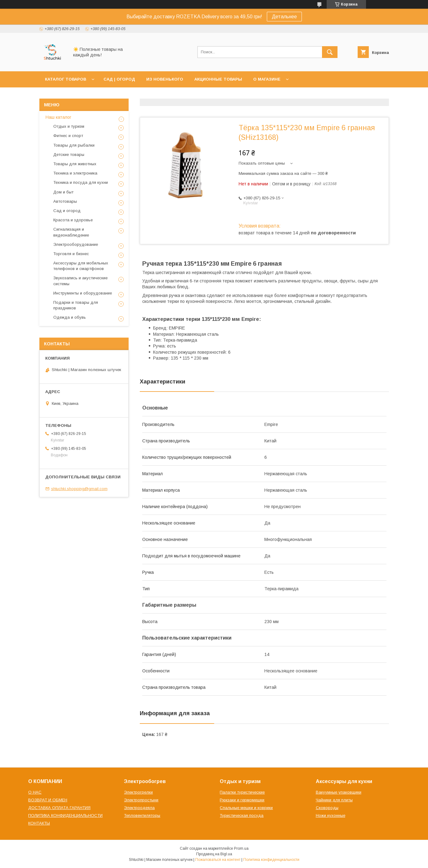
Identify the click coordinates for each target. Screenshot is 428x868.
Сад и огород (67, 211)
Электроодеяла (139, 808)
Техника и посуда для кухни (81, 182)
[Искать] (330, 52)
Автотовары (65, 201)
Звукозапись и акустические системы (80, 281)
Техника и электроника (75, 173)
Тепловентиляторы (142, 815)
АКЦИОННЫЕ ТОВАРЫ (218, 79)
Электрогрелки (138, 792)
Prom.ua (241, 848)
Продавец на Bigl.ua (214, 854)
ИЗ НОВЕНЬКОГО (165, 79)
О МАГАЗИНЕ (267, 79)
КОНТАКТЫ (39, 823)
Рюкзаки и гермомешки (242, 800)
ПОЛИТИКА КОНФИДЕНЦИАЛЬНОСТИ (65, 815)
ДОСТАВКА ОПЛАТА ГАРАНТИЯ (59, 808)
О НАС (35, 792)
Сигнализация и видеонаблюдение (71, 232)
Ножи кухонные (331, 815)
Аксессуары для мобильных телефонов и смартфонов (81, 266)
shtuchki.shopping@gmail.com (79, 489)
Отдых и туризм (69, 126)
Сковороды (327, 808)
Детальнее (284, 17)
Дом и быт (63, 192)
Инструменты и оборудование (83, 293)
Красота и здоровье (73, 220)
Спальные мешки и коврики (246, 808)
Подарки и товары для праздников (76, 305)
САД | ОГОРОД (119, 79)
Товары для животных (75, 164)
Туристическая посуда (242, 815)
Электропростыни (141, 800)
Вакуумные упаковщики (339, 792)
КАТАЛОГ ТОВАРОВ (66, 79)
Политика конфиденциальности (271, 860)
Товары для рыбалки (74, 145)
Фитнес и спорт (68, 136)
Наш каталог (58, 117)
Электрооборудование (76, 244)
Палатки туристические (242, 792)
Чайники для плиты (334, 800)
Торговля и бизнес (71, 254)
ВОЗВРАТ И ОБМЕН (48, 800)
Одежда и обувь (70, 317)
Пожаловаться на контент (218, 860)
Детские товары (69, 155)
